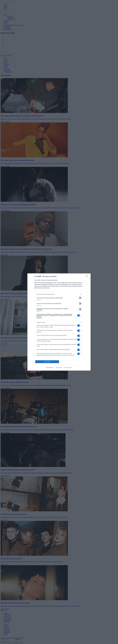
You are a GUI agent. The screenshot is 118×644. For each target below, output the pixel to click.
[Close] (87, 277)
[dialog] (59, 322)
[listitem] (59, 294)
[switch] (79, 298)
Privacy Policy (68, 368)
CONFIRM (47, 362)
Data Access (59, 368)
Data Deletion (50, 368)
